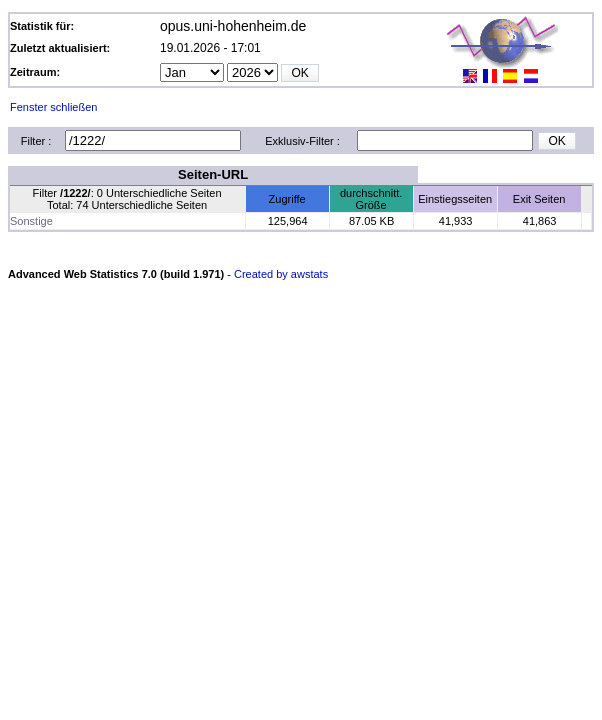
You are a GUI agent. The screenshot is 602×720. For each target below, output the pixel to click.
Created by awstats (281, 274)
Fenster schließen (53, 107)
